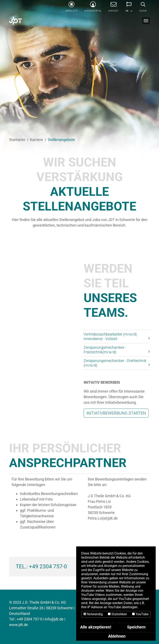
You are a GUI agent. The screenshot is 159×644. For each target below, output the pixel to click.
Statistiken (117, 614)
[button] (129, 8)
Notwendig (93, 614)
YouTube (140, 614)
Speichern (136, 627)
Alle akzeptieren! (96, 627)
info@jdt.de (54, 619)
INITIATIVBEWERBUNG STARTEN (116, 413)
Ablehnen (117, 636)
